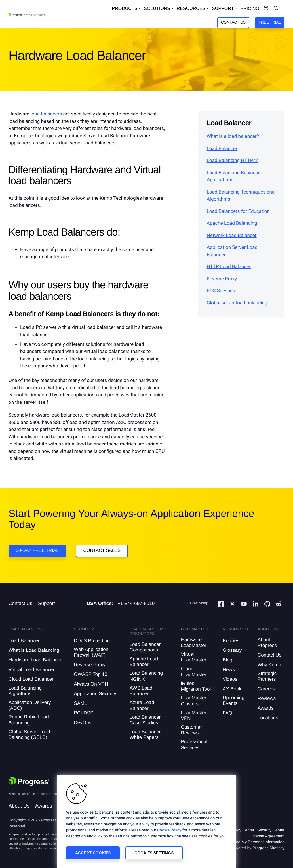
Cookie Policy (169, 830)
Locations (268, 718)
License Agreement (267, 836)
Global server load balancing (237, 303)
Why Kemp (269, 665)
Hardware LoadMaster (194, 643)
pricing (250, 9)
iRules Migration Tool (196, 686)
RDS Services (221, 291)
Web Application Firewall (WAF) (91, 652)
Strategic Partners (267, 676)
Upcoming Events (234, 700)
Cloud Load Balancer (31, 679)
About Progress (267, 643)
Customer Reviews (191, 730)
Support (47, 603)
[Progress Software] (29, 781)
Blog (227, 660)
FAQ (227, 713)
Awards (265, 708)
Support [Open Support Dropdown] (223, 8)
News (229, 670)
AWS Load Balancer (141, 691)
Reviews (267, 698)
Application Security (95, 694)
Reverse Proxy (222, 279)
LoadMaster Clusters (194, 701)
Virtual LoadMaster (194, 657)
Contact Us (233, 22)
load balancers (46, 114)
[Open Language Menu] (266, 9)
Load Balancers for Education (238, 211)
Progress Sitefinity (268, 848)
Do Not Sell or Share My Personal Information (244, 842)
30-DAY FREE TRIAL (37, 551)
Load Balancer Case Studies (145, 720)
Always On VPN (91, 684)
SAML (80, 703)
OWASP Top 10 (90, 674)
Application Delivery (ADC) (30, 705)
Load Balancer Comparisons (145, 647)
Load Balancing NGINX (146, 676)
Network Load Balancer (232, 236)
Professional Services (194, 744)
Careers (266, 689)
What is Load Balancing (34, 650)
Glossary (232, 650)
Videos (230, 679)
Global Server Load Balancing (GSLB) (29, 734)
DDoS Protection (92, 641)
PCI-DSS (84, 713)
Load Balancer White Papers (145, 734)
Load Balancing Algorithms (25, 691)
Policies (231, 641)
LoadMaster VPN (194, 715)
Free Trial (270, 22)
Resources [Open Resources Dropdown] (191, 8)
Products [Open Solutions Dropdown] (125, 8)
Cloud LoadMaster (194, 672)
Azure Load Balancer (142, 705)
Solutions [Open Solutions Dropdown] (157, 8)
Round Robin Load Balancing (29, 720)
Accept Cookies (93, 853)
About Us (19, 806)
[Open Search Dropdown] (276, 9)
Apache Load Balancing (232, 223)
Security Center (271, 830)
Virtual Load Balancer (31, 670)
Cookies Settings (154, 853)
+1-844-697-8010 (136, 603)
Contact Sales (102, 551)
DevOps (82, 723)
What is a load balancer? (233, 136)
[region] (147, 821)
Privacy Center (241, 830)
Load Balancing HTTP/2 (232, 161)
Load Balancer (222, 149)
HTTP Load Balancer (229, 267)
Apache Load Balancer (144, 662)
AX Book (232, 689)
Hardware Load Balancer (35, 660)
